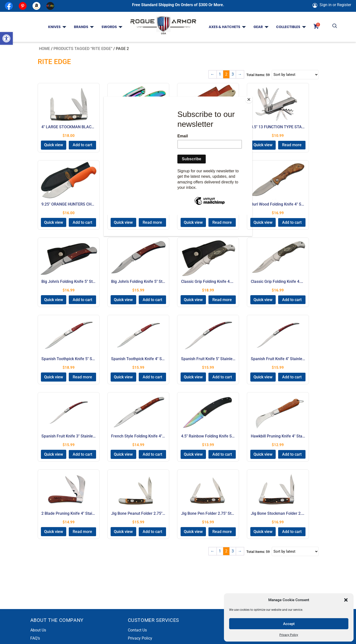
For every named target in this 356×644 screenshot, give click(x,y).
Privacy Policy (289, 635)
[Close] (251, 98)
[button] (6, 38)
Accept (289, 624)
